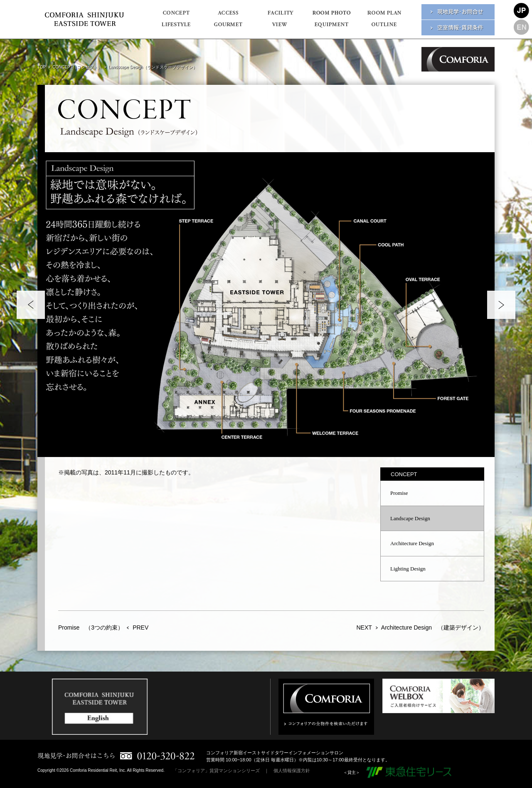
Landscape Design (410, 518)
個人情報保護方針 (292, 771)
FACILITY (280, 15)
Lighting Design (408, 569)
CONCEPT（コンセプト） (77, 67)
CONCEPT (176, 15)
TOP (42, 67)
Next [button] (501, 305)
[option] (266, 304)
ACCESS (228, 15)
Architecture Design (412, 543)
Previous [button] (31, 305)
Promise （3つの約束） (91, 627)
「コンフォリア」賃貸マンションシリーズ (216, 771)
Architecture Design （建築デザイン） (433, 627)
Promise (399, 493)
